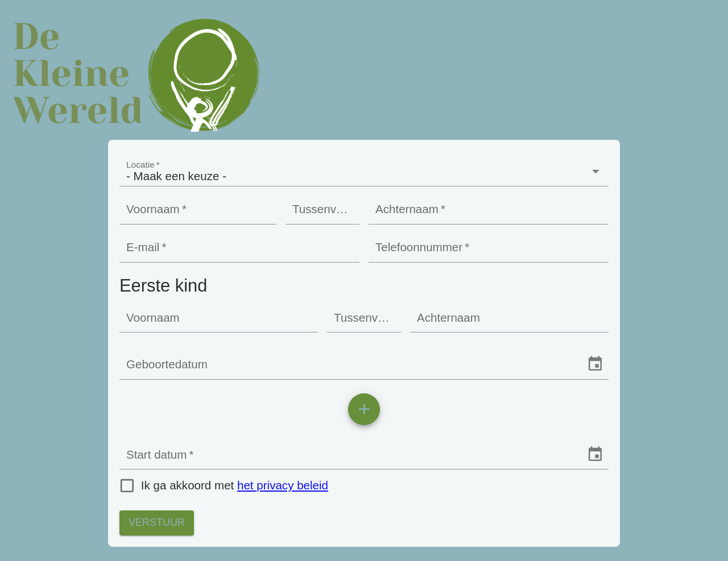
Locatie (143, 164)
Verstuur (157, 523)
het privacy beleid (283, 485)
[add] (364, 409)
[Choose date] (595, 364)
